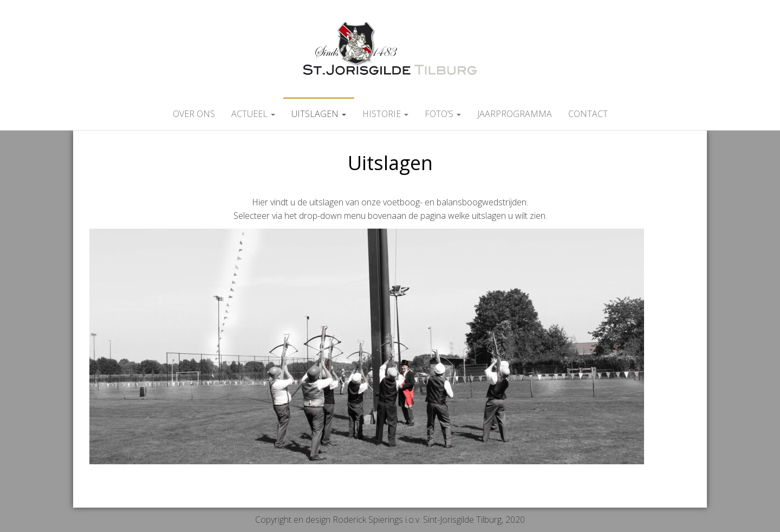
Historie (385, 114)
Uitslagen (319, 114)
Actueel (253, 114)
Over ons (194, 114)
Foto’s (443, 114)
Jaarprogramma (515, 114)
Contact (588, 114)
